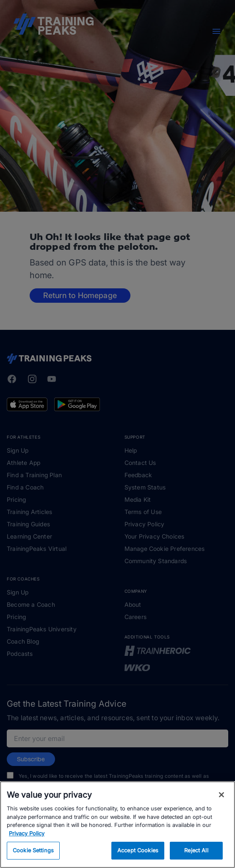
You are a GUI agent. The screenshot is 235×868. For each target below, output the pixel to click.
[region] (117, 825)
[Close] (221, 795)
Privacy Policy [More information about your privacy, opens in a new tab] (27, 833)
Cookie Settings (33, 850)
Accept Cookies (138, 850)
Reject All (196, 850)
